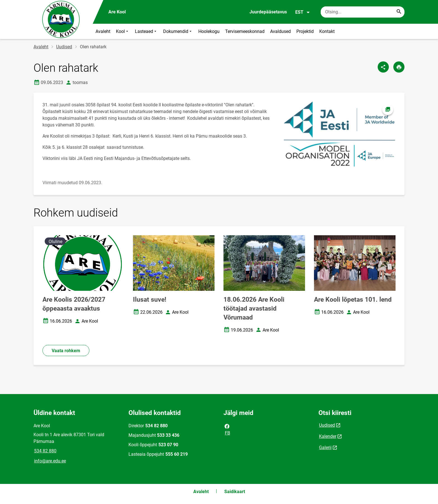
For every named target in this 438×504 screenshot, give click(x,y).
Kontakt (327, 31)
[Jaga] (383, 67)
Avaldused (280, 31)
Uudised (64, 47)
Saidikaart (235, 492)
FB (227, 429)
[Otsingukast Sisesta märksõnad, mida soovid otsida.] (363, 12)
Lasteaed (146, 31)
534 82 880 (45, 451)
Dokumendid (178, 31)
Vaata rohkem (66, 351)
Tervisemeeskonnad (245, 31)
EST (303, 12)
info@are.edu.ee (50, 461)
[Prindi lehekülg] (399, 67)
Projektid (305, 31)
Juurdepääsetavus (268, 12)
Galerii (325, 447)
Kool (123, 31)
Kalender (328, 436)
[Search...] (399, 12)
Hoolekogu (209, 31)
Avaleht (103, 31)
